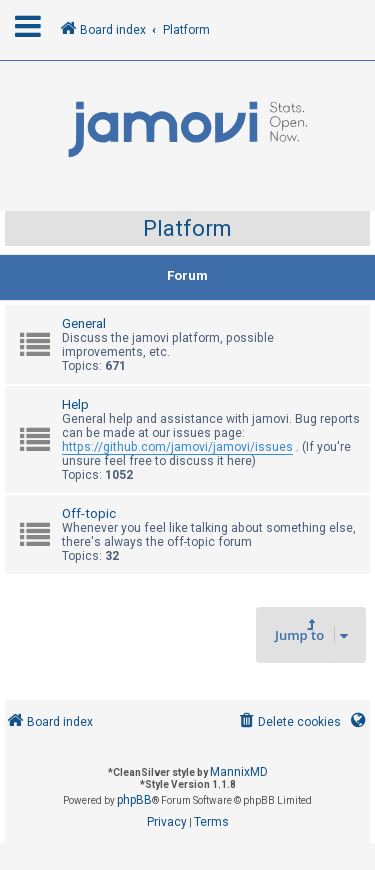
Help (75, 404)
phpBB (134, 800)
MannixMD (239, 772)
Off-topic (89, 513)
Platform (187, 228)
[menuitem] (288, 722)
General (84, 323)
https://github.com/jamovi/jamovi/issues (177, 447)
